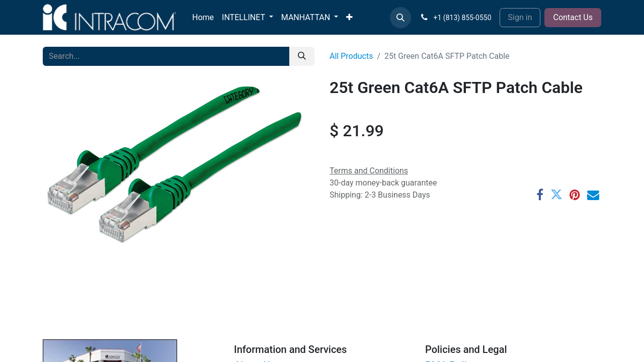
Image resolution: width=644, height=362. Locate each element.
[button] (400, 18)
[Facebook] (540, 195)
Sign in (520, 17)
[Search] (302, 56)
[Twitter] (556, 195)
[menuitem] (203, 18)
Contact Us (573, 17)
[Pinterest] (575, 195)
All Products (351, 56)
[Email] (593, 195)
